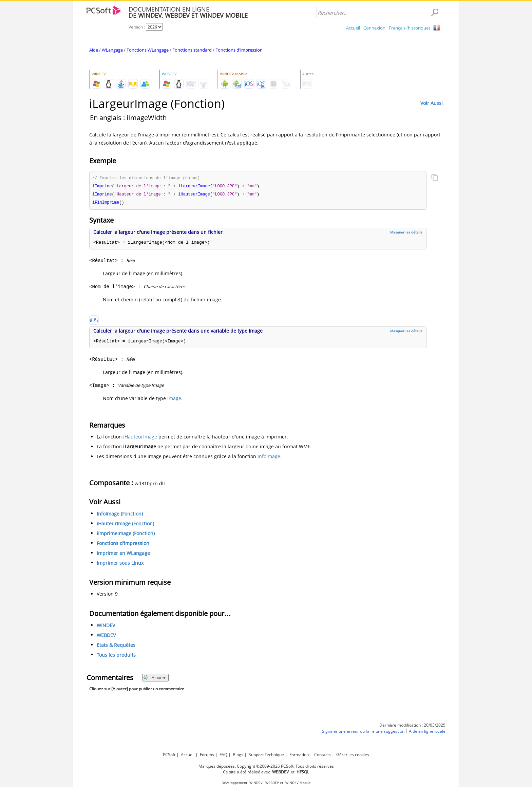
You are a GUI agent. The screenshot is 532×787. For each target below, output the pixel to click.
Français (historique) (409, 28)
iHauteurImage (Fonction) (125, 525)
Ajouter (154, 679)
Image (174, 400)
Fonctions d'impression (239, 50)
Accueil (353, 28)
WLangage (112, 50)
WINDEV (106, 627)
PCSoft (169, 755)
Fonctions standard (192, 50)
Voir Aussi (432, 103)
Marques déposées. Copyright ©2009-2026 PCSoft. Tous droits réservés (266, 766)
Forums (207, 755)
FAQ (223, 755)
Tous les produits (116, 656)
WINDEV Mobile (298, 783)
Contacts (322, 755)
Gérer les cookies (353, 755)
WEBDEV (106, 636)
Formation (299, 755)
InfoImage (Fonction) (120, 515)
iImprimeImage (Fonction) (126, 535)
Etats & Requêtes (116, 646)
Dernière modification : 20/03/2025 (412, 726)
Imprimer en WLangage (123, 554)
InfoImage (269, 458)
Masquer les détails (406, 233)
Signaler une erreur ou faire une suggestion (363, 733)
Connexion (374, 28)
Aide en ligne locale (427, 733)
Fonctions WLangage (148, 50)
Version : (137, 27)
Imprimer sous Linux (120, 564)
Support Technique (266, 755)
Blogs (238, 755)
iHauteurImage (140, 438)
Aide (94, 50)
